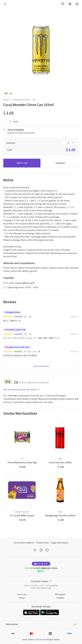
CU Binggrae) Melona (12, 312)
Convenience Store (21, 100)
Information (41, 624)
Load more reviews (41, 366)
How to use (22, 594)
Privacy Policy (42, 543)
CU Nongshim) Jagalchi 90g (15, 330)
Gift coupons (60, 594)
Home (6, 100)
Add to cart (22, 163)
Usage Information (60, 543)
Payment (60, 598)
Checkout (60, 163)
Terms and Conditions (24, 543)
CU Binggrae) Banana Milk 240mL (17, 347)
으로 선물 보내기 (41, 564)
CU (34, 100)
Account (22, 598)
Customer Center (41, 581)
